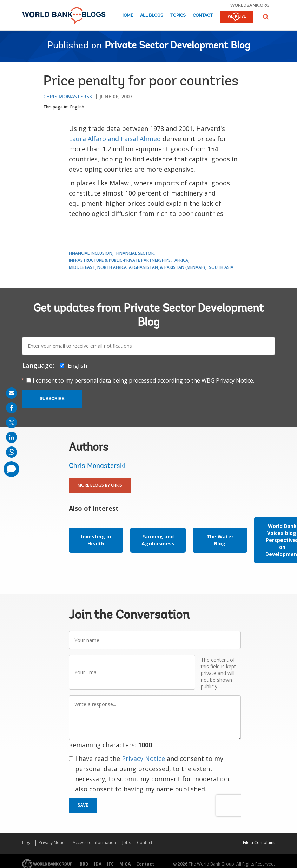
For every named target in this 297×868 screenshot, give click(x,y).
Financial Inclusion (91, 253)
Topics (178, 16)
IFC (110, 864)
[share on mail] (12, 393)
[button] (266, 17)
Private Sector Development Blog (177, 46)
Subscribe (52, 399)
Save (83, 805)
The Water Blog (220, 540)
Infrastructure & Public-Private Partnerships (120, 260)
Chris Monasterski (68, 96)
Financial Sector (135, 253)
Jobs (127, 843)
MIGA (125, 864)
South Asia (221, 267)
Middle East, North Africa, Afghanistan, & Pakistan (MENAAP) (137, 267)
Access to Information (94, 843)
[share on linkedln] (12, 437)
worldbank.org (250, 5)
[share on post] (12, 423)
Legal (27, 843)
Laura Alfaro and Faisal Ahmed (115, 139)
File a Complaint (259, 843)
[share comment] (11, 469)
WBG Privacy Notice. (228, 380)
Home (127, 16)
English (77, 107)
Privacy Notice (143, 758)
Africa (181, 260)
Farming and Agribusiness (158, 540)
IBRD (83, 864)
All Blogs (152, 16)
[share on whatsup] (12, 452)
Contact (203, 16)
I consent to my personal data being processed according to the (143, 380)
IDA (98, 864)
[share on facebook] (12, 408)
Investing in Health (96, 540)
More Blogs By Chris (100, 485)
